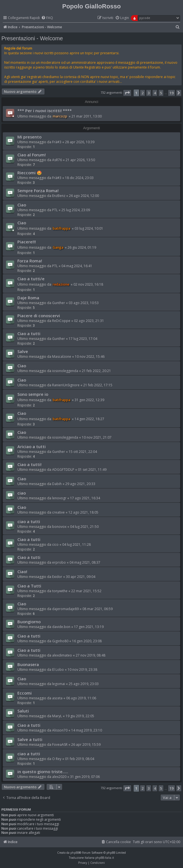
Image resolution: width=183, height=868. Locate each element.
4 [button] (155, 93)
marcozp (60, 116)
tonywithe (60, 591)
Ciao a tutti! (29, 464)
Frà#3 (57, 142)
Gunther (59, 303)
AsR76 (57, 160)
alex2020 (59, 777)
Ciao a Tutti (29, 586)
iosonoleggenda (65, 371)
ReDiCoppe (61, 321)
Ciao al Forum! (32, 155)
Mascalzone (62, 357)
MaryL (57, 716)
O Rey (57, 759)
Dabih (57, 484)
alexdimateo (62, 655)
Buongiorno (29, 622)
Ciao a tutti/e (31, 279)
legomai (59, 684)
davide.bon (61, 627)
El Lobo (58, 670)
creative (58, 512)
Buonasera (28, 664)
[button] (127, 93)
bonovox (59, 527)
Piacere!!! (27, 242)
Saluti (23, 711)
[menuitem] (47, 18)
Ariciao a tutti (32, 446)
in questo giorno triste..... (43, 771)
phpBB (75, 853)
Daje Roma (28, 298)
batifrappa (62, 228)
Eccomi (25, 693)
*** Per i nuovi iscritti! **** (45, 110)
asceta (57, 698)
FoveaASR (60, 744)
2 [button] (143, 93)
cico (55, 544)
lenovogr (59, 498)
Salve (23, 351)
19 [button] (172, 93)
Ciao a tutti (29, 333)
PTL (55, 210)
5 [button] (161, 93)
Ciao (22, 205)
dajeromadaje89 (65, 609)
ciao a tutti (29, 521)
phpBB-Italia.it (105, 858)
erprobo (59, 562)
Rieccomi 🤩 (30, 173)
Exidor (57, 577)
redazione (61, 284)
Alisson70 (60, 730)
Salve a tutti (30, 739)
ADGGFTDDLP (63, 470)
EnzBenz (59, 196)
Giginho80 (60, 641)
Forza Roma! (30, 261)
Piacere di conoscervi (39, 316)
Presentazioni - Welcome (32, 38)
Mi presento (29, 137)
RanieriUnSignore (66, 385)
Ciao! (22, 571)
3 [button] (149, 93)
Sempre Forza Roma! (38, 190)
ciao (22, 493)
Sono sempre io (33, 394)
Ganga (58, 247)
